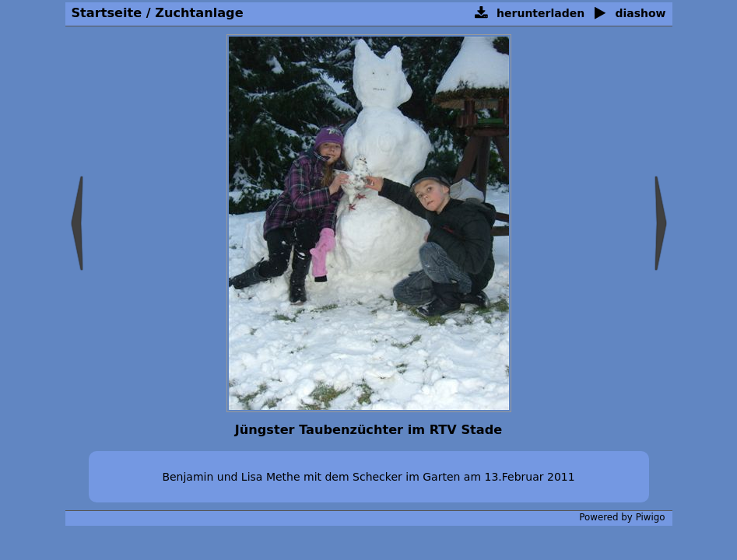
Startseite (107, 13)
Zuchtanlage (199, 13)
